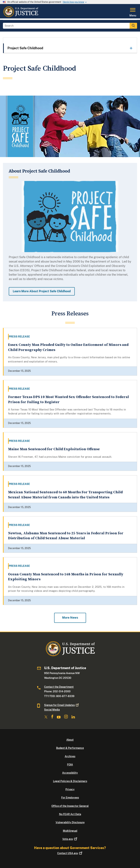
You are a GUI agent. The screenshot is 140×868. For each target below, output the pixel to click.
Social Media (52, 710)
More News (70, 618)
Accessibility (70, 773)
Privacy (70, 789)
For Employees (70, 798)
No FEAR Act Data (70, 814)
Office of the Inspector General (70, 806)
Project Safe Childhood (25, 48)
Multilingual (70, 831)
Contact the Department (59, 687)
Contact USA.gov (70, 853)
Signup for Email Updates (62, 705)
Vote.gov (70, 839)
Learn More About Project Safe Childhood (42, 291)
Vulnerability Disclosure (70, 822)
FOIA (70, 765)
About (70, 740)
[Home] (21, 16)
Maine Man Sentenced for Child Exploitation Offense (54, 449)
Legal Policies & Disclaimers (70, 781)
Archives (70, 756)
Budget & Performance (70, 748)
